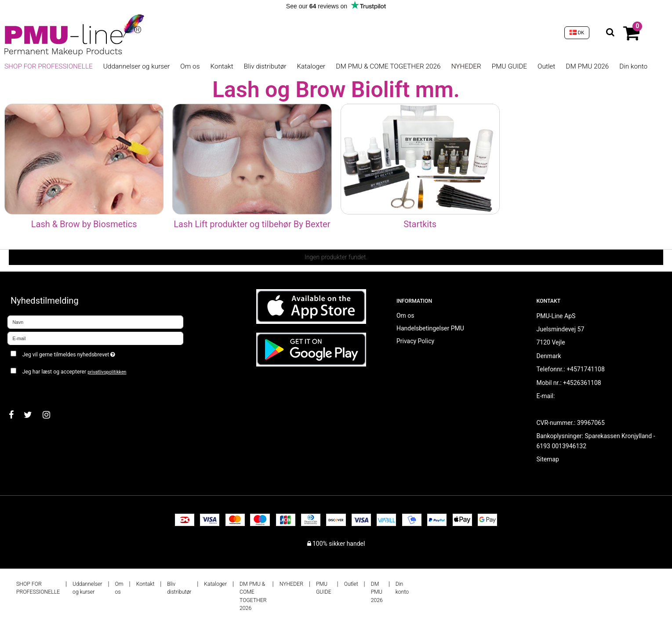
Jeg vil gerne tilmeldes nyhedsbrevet (100, 353)
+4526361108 (582, 383)
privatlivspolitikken (107, 372)
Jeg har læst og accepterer (74, 372)
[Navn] (95, 321)
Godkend (29, 389)
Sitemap (547, 459)
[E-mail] (95, 337)
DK (577, 33)
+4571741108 (586, 369)
